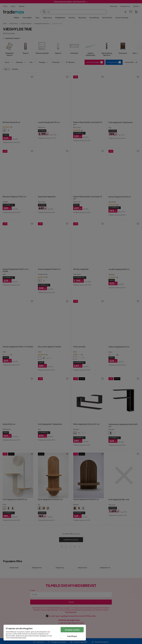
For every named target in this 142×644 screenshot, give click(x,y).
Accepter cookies (72, 630)
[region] (45, 633)
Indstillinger (72, 636)
